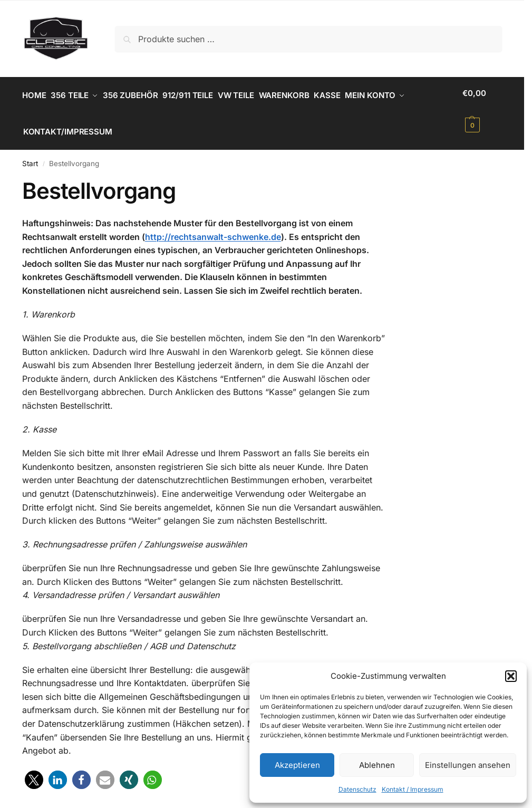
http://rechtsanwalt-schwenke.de (213, 227)
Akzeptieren (297, 765)
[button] (511, 676)
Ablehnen (377, 765)
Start (30, 155)
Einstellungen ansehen (468, 765)
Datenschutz (357, 789)
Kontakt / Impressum (413, 789)
